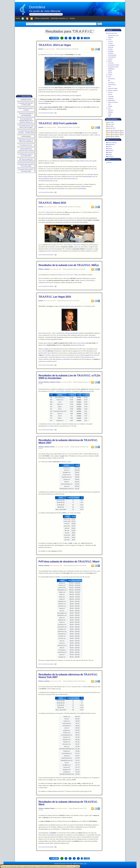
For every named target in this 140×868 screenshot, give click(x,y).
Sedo (59, 179)
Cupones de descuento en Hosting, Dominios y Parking (46, 14)
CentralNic (48, 355)
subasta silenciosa (55, 426)
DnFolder (110, 49)
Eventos (41, 49)
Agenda (94, 161)
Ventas (58, 382)
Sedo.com (42, 101)
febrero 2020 (111, 124)
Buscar (100, 24)
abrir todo (108, 33)
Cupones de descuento (60, 864)
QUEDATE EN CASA (26, 100)
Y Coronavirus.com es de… (26, 145)
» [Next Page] (82, 38)
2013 (123, 133)
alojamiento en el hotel (50, 137)
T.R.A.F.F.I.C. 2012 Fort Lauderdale (58, 123)
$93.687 (78, 778)
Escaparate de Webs (113, 67)
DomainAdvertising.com (77, 345)
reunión (41, 359)
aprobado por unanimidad (63, 359)
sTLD (109, 108)
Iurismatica (111, 156)
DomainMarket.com (62, 189)
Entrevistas (111, 63)
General (110, 75)
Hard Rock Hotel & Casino (67, 306)
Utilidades (111, 112)
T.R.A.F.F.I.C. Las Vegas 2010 (55, 297)
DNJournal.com (73, 179)
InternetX (59, 345)
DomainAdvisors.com (51, 181)
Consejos (110, 43)
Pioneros (110, 92)
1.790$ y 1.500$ (93, 135)
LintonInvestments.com (61, 101)
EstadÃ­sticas (111, 69)
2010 (118, 135)
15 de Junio (73, 426)
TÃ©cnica (111, 110)
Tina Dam (44, 351)
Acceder (110, 162)
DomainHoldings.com (45, 103)
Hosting (110, 154)
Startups (110, 106)
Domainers (111, 53)
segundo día (47, 349)
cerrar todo (114, 33)
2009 (123, 135)
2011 (114, 135)
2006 (118, 137)
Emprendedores (112, 57)
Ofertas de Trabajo (113, 89)
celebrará (63, 133)
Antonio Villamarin (112, 143)
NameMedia (46, 179)
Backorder (111, 37)
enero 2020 (111, 126)
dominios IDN (42, 353)
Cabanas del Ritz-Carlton (82, 161)
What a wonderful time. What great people (63, 333)
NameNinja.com (79, 107)
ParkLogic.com (52, 177)
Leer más (71, 866)
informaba (87, 357)
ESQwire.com (52, 109)
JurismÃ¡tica (111, 83)
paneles (43, 95)
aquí (60, 689)
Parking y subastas (44, 269)
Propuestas (111, 96)
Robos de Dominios (113, 102)
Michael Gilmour (43, 177)
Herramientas (111, 79)
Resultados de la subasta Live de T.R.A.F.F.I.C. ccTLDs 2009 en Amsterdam (69, 377)
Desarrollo (111, 47)
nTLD (109, 87)
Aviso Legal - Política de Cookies (75, 864)
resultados (52, 275)
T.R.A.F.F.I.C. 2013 (52, 55)
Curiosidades (111, 45)
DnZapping (111, 51)
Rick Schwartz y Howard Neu (72, 245)
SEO (109, 104)
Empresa (110, 59)
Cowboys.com (67, 468)
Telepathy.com (95, 107)
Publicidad (111, 98)
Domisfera (37, 7)
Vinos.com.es (42, 280)
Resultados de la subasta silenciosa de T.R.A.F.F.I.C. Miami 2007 (68, 441)
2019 (114, 131)
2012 (109, 135)
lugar (61, 55)
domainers (52, 247)
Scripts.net (82, 280)
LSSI (85, 864)
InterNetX (63, 218)
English (110, 61)
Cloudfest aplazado (26, 136)
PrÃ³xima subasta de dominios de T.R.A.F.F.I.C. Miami (69, 561)
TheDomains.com (43, 189)
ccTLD (110, 39)
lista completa (53, 571)
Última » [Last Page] (87, 38)
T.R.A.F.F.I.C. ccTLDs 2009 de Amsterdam (59, 391)
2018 (118, 131)
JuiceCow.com (71, 177)
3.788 (70, 456)
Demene (110, 149)
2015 (114, 133)
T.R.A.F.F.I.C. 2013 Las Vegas (55, 45)
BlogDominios (111, 145)
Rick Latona (42, 333)
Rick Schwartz (84, 337)
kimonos (55, 791)
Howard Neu (92, 337)
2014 (118, 133)
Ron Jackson (82, 343)
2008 (109, 137)
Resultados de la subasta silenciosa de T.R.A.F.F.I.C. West (68, 803)
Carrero (110, 147)
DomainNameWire (43, 389)
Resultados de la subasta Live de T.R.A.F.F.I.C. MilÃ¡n (69, 265)
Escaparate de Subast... (114, 65)
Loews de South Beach (47, 214)
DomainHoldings (81, 189)
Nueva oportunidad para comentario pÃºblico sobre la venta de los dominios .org (26, 121)
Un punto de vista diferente (45, 11)
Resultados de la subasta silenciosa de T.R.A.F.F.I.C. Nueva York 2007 (68, 676)
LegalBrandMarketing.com (85, 101)
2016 (109, 133)
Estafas (110, 71)
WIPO (110, 116)
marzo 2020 (111, 122)
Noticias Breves (112, 85)
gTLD (109, 77)
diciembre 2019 (111, 128)
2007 (114, 137)
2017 (123, 131)
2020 (109, 131)
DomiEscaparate (112, 55)
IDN (109, 81)
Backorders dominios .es (59, 18)
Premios (110, 94)
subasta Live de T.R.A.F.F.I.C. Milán (68, 275)
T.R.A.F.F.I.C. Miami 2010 (52, 203)
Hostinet (110, 152)
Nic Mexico (70, 218)
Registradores (112, 100)
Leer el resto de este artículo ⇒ (47, 113)
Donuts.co (41, 186)
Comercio (111, 41)
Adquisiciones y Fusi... (114, 35)
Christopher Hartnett (92, 174)
